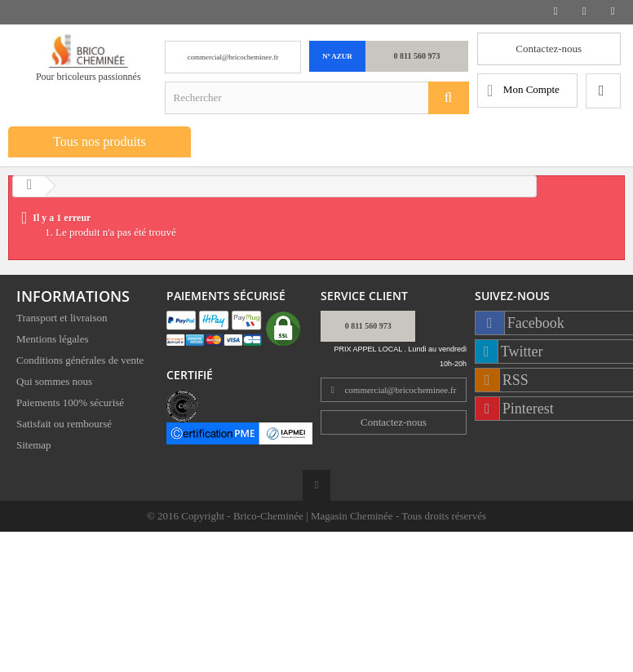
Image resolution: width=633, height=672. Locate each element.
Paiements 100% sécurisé (70, 405)
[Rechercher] (449, 98)
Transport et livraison (62, 320)
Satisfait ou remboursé (64, 426)
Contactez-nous (549, 49)
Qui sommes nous (54, 384)
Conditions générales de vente (80, 363)
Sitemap (34, 447)
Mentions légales (52, 341)
